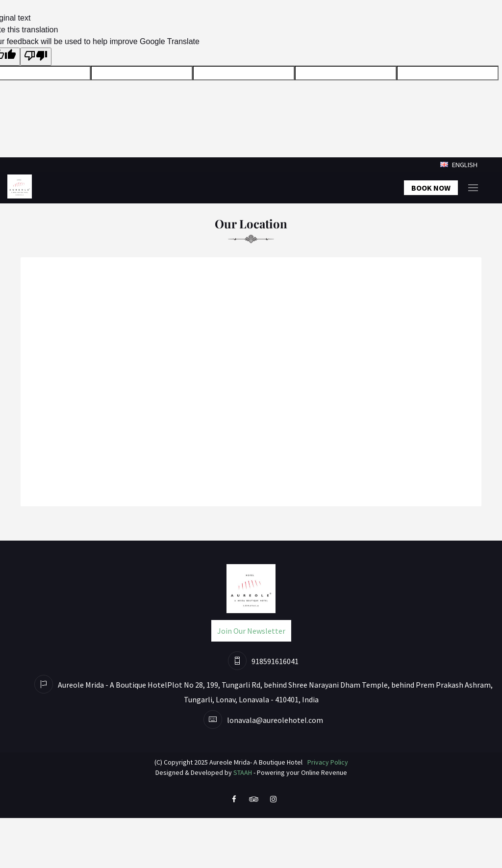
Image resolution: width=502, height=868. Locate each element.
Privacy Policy (328, 762)
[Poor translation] (36, 57)
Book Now (431, 188)
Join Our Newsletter (251, 631)
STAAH (243, 772)
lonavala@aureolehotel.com (275, 720)
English (459, 165)
